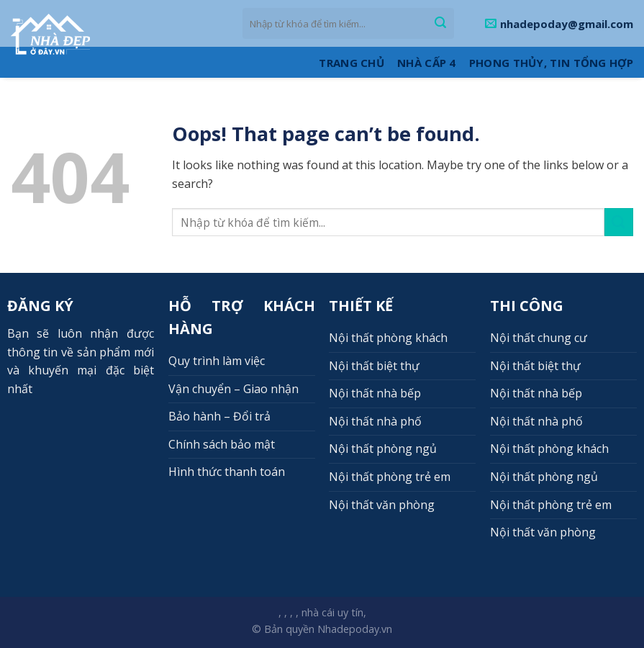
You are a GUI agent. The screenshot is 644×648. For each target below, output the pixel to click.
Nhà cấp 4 (427, 63)
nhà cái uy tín (332, 612)
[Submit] (440, 24)
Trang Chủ (352, 63)
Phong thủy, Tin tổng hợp (551, 63)
